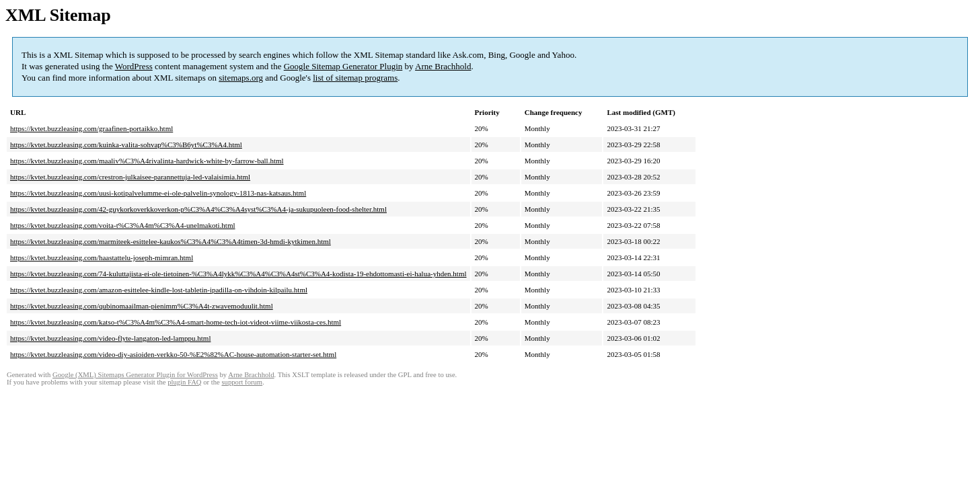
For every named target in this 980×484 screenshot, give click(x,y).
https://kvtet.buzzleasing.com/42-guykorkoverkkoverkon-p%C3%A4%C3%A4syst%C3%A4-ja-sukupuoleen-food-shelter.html (198, 209)
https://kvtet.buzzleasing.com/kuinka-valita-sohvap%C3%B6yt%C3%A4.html (126, 145)
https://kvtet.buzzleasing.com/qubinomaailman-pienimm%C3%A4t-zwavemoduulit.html (142, 306)
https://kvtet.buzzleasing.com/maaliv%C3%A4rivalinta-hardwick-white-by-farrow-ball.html (147, 161)
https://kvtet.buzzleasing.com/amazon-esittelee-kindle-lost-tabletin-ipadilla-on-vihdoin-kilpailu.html (159, 290)
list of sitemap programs (355, 78)
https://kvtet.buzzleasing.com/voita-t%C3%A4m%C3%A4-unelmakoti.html (123, 225)
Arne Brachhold (443, 66)
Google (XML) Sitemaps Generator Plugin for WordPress (135, 375)
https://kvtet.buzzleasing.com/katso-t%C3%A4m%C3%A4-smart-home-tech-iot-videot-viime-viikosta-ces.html (176, 322)
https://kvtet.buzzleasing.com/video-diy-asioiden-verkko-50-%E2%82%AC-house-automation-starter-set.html (173, 354)
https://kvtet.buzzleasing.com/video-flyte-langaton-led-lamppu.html (110, 338)
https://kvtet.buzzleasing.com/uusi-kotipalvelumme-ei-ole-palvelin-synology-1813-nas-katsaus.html (158, 193)
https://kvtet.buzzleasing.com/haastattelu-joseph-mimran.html (102, 257)
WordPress (134, 66)
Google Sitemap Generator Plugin (343, 66)
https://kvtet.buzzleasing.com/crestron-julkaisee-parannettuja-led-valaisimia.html (130, 177)
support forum (242, 382)
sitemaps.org (241, 78)
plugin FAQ (184, 382)
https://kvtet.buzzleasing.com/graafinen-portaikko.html (91, 128)
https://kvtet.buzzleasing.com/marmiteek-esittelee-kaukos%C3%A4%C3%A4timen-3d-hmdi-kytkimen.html (171, 241)
